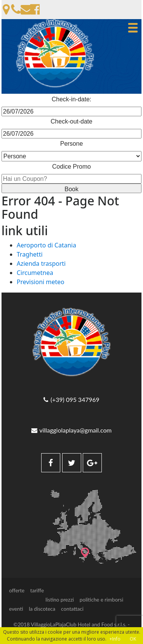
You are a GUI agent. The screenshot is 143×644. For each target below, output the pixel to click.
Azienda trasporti (41, 263)
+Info (115, 639)
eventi (16, 609)
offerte (17, 590)
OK (133, 639)
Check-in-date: (71, 99)
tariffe (37, 590)
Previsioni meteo (41, 282)
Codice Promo (71, 167)
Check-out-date (71, 121)
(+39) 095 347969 (71, 400)
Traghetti (30, 254)
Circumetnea (35, 273)
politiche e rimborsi (101, 600)
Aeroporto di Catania (47, 245)
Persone (72, 144)
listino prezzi (60, 600)
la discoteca (42, 609)
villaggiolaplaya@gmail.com (71, 430)
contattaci (72, 609)
